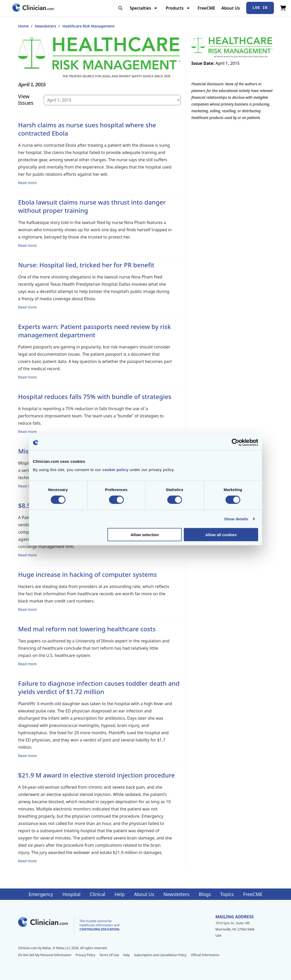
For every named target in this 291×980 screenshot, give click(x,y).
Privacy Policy (85, 955)
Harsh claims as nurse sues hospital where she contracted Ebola (87, 129)
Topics (227, 894)
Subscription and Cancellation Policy (160, 955)
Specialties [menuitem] (140, 8)
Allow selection (145, 534)
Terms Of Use (109, 955)
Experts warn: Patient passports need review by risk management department (94, 331)
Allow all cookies (221, 534)
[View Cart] (283, 8)
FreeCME (206, 8)
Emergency (41, 894)
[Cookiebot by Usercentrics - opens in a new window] (235, 443)
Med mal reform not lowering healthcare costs (87, 629)
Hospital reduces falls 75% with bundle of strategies (95, 397)
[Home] (33, 8)
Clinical (98, 894)
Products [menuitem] (175, 8)
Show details (236, 519)
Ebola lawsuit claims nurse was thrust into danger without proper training (92, 206)
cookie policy (115, 469)
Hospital (71, 894)
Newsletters (46, 26)
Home (23, 26)
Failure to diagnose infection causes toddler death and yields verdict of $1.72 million (99, 687)
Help (120, 894)
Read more (27, 183)
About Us (231, 8)
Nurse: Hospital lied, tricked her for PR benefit (86, 265)
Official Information (205, 955)
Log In (260, 8)
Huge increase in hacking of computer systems (88, 574)
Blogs (205, 894)
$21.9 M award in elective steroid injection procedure (96, 775)
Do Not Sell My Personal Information (45, 955)
